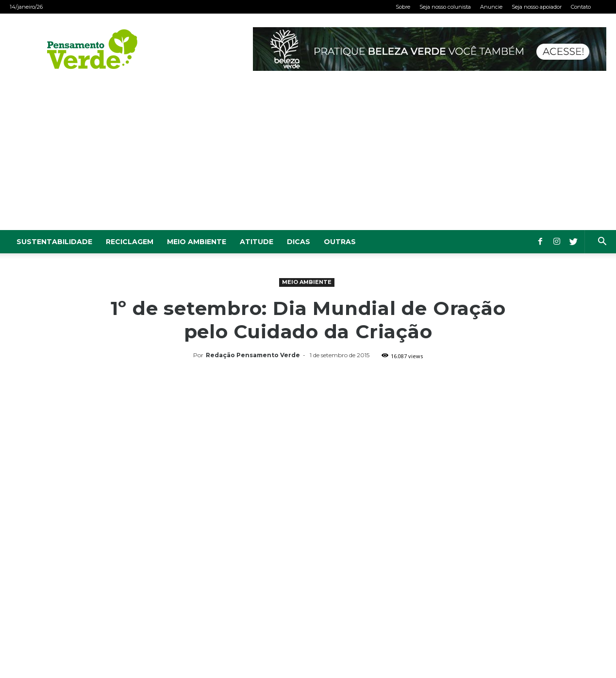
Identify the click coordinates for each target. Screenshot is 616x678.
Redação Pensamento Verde (253, 355)
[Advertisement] (308, 157)
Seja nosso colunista (445, 7)
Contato (581, 7)
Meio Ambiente (197, 242)
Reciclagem (130, 242)
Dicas (299, 242)
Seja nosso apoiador (537, 7)
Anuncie (491, 7)
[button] (602, 242)
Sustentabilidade (54, 242)
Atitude (257, 242)
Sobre (403, 7)
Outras (340, 242)
